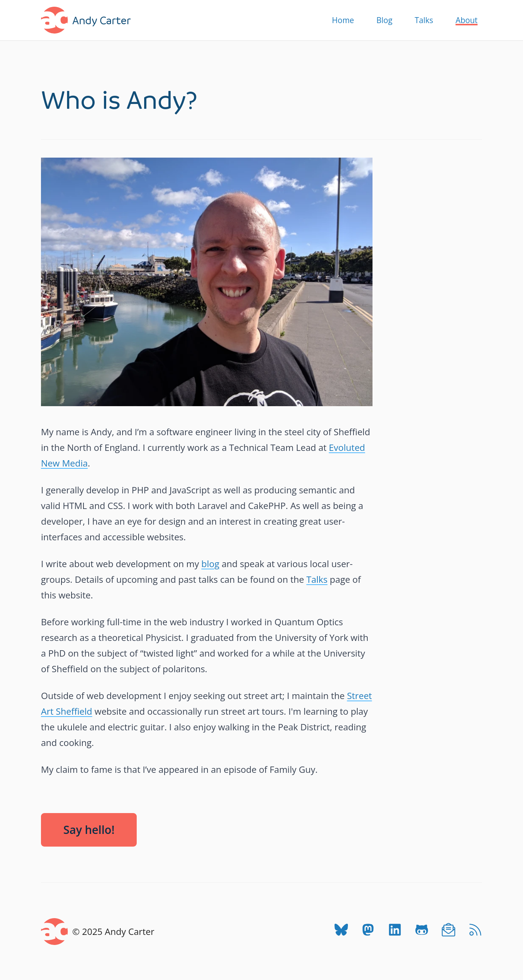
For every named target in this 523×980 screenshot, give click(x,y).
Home (343, 20)
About (467, 20)
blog (210, 564)
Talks (424, 20)
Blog (384, 20)
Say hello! (89, 830)
